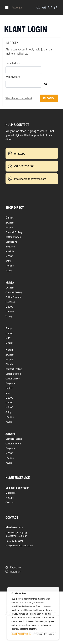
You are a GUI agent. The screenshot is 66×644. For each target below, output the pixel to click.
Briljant (9, 227)
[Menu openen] (7, 8)
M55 (8, 393)
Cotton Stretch (13, 237)
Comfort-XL (11, 242)
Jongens (10, 433)
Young (9, 270)
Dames (10, 217)
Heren (9, 349)
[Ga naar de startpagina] (17, 8)
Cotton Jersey (12, 378)
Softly (8, 261)
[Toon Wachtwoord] (46, 84)
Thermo (10, 266)
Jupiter (9, 388)
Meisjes (10, 282)
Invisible (10, 251)
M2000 (9, 398)
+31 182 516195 (14, 541)
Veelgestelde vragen (17, 488)
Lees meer (37, 634)
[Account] (44, 8)
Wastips (10, 497)
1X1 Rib (10, 287)
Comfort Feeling (14, 232)
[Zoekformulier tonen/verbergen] (38, 8)
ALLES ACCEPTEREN (21, 634)
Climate (9, 364)
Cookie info (49, 634)
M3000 (9, 256)
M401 (9, 338)
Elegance (10, 246)
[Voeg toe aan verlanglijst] (50, 7)
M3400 (9, 343)
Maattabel (11, 493)
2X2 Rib (10, 222)
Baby (9, 328)
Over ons (10, 502)
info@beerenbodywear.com (19, 545)
